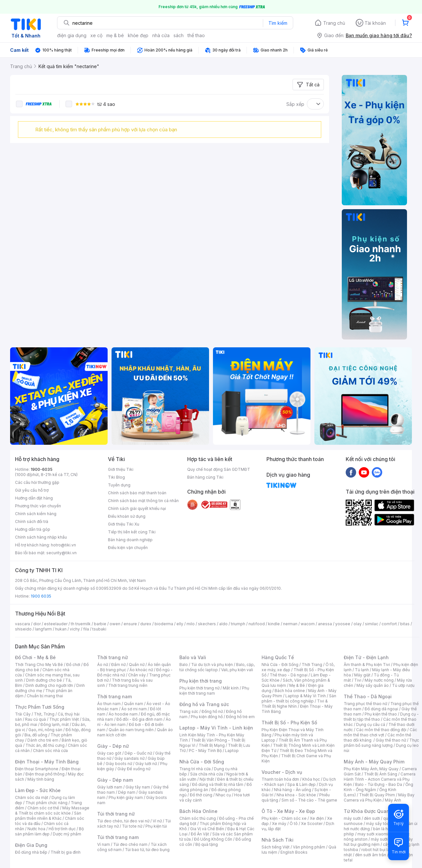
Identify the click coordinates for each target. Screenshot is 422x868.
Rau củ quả (36, 719)
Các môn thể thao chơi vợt (380, 732)
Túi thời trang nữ (116, 814)
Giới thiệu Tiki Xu (124, 524)
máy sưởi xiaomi (386, 839)
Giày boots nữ (119, 764)
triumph (238, 624)
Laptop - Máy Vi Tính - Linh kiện (216, 728)
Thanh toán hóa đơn (280, 779)
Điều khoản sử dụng (127, 516)
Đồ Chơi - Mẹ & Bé (35, 657)
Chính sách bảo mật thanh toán (137, 493)
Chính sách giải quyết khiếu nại (137, 508)
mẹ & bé (115, 35)
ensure (130, 624)
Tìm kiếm (278, 23)
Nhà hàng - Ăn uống (293, 790)
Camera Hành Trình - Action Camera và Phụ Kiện (380, 779)
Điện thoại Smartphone (37, 769)
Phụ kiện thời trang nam (214, 691)
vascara (23, 624)
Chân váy (137, 675)
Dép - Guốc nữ (138, 753)
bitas (405, 624)
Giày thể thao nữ (391, 740)
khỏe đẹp (138, 35)
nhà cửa (161, 35)
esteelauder (56, 624)
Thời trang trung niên (128, 685)
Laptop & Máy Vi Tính (306, 696)
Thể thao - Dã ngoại (289, 675)
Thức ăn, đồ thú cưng (45, 745)
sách (179, 35)
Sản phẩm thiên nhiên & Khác (48, 816)
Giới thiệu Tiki (121, 469)
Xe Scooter (312, 824)
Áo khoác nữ (141, 670)
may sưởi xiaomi (373, 834)
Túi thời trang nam (118, 837)
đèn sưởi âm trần (371, 855)
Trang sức (189, 711)
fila (86, 629)
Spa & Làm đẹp (301, 784)
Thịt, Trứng (44, 714)
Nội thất (207, 779)
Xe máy (279, 824)
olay (358, 624)
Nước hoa (36, 829)
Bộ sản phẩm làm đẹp (49, 831)
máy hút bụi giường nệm (378, 842)
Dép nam (127, 792)
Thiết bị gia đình (66, 852)
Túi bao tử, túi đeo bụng (147, 850)
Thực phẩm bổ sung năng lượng (381, 743)
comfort (389, 624)
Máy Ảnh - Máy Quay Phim (374, 762)
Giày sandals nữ (129, 758)
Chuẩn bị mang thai (45, 696)
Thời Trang (312, 665)
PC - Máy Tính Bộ (205, 751)
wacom (308, 624)
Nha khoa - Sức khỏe (296, 795)
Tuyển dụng (119, 485)
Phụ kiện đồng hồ (207, 717)
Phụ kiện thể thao (381, 714)
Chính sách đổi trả (32, 521)
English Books (294, 852)
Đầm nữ (118, 665)
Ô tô (294, 824)
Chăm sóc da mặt (32, 797)
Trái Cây (23, 714)
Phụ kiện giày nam (126, 797)
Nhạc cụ (223, 795)
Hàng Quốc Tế (278, 657)
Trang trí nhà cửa (195, 769)
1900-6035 (42, 469)
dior (37, 624)
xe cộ (96, 35)
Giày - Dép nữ (113, 746)
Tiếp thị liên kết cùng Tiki (132, 532)
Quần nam (134, 704)
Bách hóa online (290, 691)
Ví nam (104, 844)
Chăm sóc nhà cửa (50, 751)
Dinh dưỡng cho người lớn (49, 685)
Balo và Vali (193, 657)
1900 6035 (41, 596)
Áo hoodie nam (123, 714)
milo (191, 624)
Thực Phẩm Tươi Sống (40, 707)
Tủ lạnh (362, 670)
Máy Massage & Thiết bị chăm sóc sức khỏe (52, 810)
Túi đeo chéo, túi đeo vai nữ (123, 821)
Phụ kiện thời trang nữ (199, 688)
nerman (290, 624)
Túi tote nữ (132, 826)
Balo (184, 665)
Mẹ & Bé (297, 685)
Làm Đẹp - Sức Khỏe (38, 790)
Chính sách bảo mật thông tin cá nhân (143, 501)
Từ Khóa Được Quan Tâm (372, 811)
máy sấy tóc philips (384, 824)
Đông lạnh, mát (55, 724)
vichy (75, 629)
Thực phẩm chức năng (46, 803)
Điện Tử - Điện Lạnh (366, 657)
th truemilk (81, 624)
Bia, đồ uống (36, 735)
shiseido (23, 629)
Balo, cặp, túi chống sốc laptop (217, 667)
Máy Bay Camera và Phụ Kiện (379, 797)
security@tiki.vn (61, 553)
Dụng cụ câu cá (371, 724)
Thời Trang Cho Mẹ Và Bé (39, 665)
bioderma (164, 624)
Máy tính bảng (41, 779)
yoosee (343, 624)
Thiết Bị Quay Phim (377, 795)
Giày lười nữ (146, 764)
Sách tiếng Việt (276, 847)
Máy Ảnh (393, 800)
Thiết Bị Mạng (212, 745)
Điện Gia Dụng (31, 845)
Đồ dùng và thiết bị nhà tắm (218, 784)
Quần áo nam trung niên (131, 730)
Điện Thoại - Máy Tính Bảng (47, 762)
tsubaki (99, 629)
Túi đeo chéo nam (130, 844)
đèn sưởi (372, 818)
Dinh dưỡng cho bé (44, 680)
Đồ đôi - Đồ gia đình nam (139, 719)
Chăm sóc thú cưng (198, 818)
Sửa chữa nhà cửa (207, 774)
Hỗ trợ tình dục (62, 829)
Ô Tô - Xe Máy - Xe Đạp (288, 811)
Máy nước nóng (379, 680)
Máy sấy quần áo (373, 685)
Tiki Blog (116, 477)
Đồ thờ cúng (201, 795)
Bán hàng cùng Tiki (205, 477)
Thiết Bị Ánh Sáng (381, 774)
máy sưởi (352, 818)
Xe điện (317, 818)
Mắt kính (231, 688)
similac (372, 624)
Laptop (232, 751)
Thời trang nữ (113, 657)
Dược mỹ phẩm (67, 834)
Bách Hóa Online (198, 811)
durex (146, 624)
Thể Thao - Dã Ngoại (368, 696)
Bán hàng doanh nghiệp (130, 540)
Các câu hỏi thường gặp (37, 482)
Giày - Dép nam (115, 780)
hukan (61, 629)
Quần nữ (137, 665)
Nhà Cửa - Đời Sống (202, 762)
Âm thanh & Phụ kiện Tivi (367, 665)
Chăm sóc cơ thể (43, 808)
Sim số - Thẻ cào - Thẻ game (309, 800)
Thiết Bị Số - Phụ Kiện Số (289, 723)
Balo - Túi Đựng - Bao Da (379, 784)
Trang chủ (334, 23)
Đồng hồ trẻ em (240, 717)
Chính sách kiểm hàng (36, 514)
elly (180, 624)
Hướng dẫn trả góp (33, 529)
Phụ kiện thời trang (201, 681)
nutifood (257, 624)
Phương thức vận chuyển (38, 506)
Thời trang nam (114, 696)
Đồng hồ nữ (212, 711)
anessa (325, 624)
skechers (207, 624)
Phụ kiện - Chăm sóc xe (284, 818)
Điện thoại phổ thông (45, 774)
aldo (223, 624)
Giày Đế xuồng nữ (134, 769)
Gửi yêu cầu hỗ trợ (32, 490)
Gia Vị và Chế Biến (207, 829)
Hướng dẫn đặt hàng (34, 498)
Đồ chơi (73, 665)
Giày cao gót (109, 753)
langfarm (43, 629)
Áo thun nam (109, 704)
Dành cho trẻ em (43, 740)
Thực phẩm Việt (64, 719)
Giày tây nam (138, 787)
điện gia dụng (72, 35)
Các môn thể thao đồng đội (381, 730)
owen (115, 624)
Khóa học (311, 779)
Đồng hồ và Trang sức (204, 704)
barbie (100, 624)
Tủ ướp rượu (403, 685)
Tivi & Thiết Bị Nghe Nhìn (295, 704)
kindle (274, 624)
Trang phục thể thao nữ (365, 704)
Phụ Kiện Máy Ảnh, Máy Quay (371, 769)
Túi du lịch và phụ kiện (212, 665)
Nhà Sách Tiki (278, 840)
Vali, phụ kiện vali (237, 670)
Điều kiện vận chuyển (128, 548)
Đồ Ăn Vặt (200, 834)
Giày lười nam (110, 787)
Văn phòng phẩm (309, 847)
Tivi (358, 680)
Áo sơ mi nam (134, 709)
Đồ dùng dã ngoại (381, 709)
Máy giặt (362, 675)
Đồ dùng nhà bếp (31, 852)
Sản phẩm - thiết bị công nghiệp (299, 698)
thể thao (196, 35)
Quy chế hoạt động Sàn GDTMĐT (219, 469)
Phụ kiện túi (156, 826)
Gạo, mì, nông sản (45, 730)
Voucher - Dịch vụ (282, 772)
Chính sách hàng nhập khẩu (41, 537)
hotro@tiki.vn (63, 545)
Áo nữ (103, 665)
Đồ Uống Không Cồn (213, 839)
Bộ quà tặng (207, 844)
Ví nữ (157, 821)
